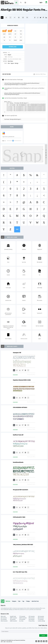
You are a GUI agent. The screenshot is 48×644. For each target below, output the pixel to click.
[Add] (2, 17)
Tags (23, 601)
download (13, 47)
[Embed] (25, 370)
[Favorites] (6, 17)
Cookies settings (41, 621)
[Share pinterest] (43, 17)
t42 (4, 40)
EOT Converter (4, 618)
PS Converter (13, 619)
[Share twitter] (41, 17)
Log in (41, 3)
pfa (21, 34)
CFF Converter (22, 619)
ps (15, 37)
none (21, 40)
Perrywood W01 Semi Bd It (21, 490)
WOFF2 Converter (23, 618)
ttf (4, 31)
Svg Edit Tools (13, 616)
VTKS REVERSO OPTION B (20, 407)
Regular (9, 55)
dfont (15, 40)
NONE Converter (14, 621)
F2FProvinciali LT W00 (19, 517)
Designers (14, 601)
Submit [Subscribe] (43, 636)
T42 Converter (32, 619)
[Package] (19, 17)
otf (15, 34)
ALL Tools (21, 621)
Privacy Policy (32, 621)
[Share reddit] (38, 17)
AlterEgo (17, 63)
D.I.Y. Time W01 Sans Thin (20, 572)
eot (21, 31)
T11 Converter (41, 619)
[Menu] (25, 3)
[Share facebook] (35, 17)
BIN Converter (41, 618)
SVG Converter (41, 616)
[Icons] (23, 17)
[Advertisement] (37, 34)
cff (21, 37)
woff (4, 34)
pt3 (10, 37)
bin (4, 37)
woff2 (10, 34)
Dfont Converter (4, 621)
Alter (9, 63)
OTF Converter (32, 616)
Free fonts (7, 3)
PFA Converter (32, 618)
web (10, 31)
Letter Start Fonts (35, 601)
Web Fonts (8, 601)
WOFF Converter (13, 618)
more (17, 229)
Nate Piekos (10, 61)
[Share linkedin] (46, 17)
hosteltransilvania (18, 462)
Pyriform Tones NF (18, 435)
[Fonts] (27, 17)
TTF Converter (22, 616)
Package (28, 601)
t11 (10, 40)
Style (19, 601)
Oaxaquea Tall (17, 353)
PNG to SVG (3, 616)
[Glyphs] (15, 17)
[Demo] (10, 17)
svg (15, 31)
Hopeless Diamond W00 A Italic (22, 380)
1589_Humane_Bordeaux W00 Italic (23, 545)
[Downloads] (20, 370)
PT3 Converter (4, 619)
